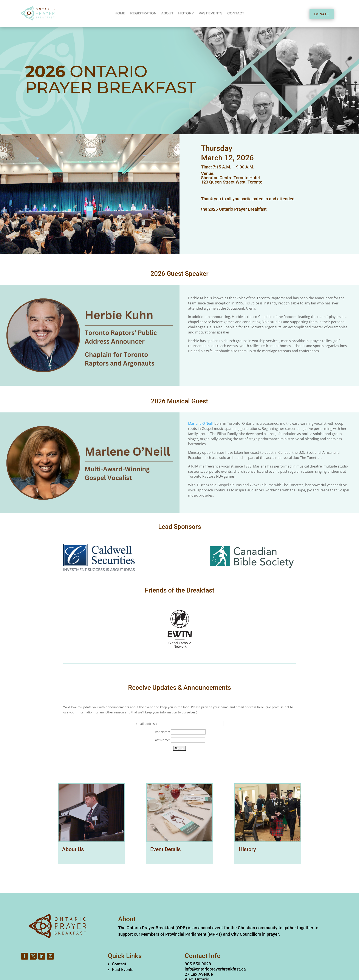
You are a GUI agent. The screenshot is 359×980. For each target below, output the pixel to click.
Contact (119, 964)
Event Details (166, 849)
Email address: (146, 724)
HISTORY (186, 13)
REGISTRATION (143, 13)
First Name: (162, 732)
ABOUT (167, 13)
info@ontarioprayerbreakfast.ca (215, 969)
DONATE (322, 14)
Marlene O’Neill (200, 423)
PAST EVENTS (211, 13)
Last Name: (162, 740)
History (247, 849)
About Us (73, 849)
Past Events (123, 970)
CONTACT (236, 13)
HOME (120, 13)
